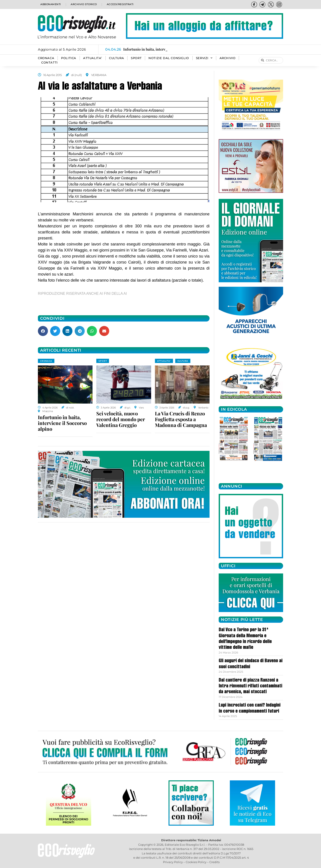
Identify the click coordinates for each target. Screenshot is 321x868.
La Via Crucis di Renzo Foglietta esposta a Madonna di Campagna (181, 419)
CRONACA (46, 58)
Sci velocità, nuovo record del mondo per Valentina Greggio (121, 419)
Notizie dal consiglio (169, 58)
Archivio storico (83, 4)
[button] (43, 331)
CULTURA (116, 58)
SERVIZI (204, 58)
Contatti (49, 63)
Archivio (228, 58)
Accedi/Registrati (120, 4)
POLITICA (69, 58)
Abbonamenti (50, 4)
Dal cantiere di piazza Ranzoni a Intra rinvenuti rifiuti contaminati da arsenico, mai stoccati (250, 686)
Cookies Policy (196, 862)
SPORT (136, 58)
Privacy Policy (173, 862)
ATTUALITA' (164, 361)
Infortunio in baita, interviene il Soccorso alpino (62, 423)
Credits (214, 862)
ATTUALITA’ (93, 58)
